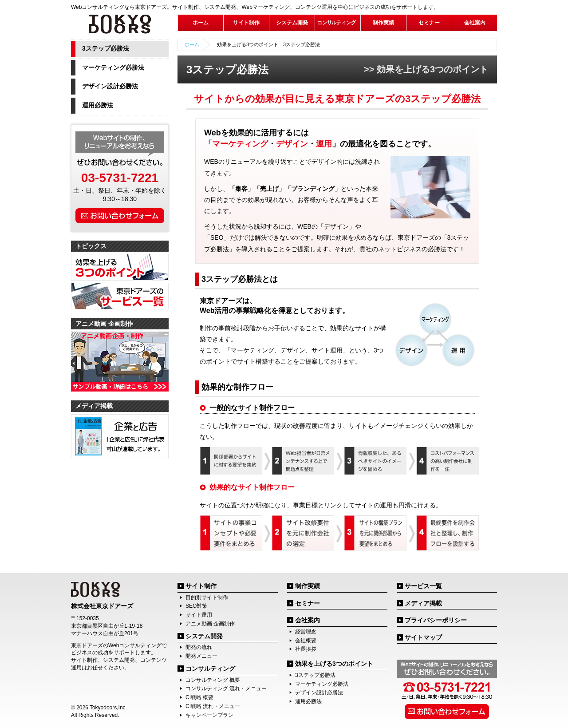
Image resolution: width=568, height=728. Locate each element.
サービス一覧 (423, 586)
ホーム (201, 23)
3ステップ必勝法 (106, 48)
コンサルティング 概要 (213, 680)
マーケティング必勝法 (113, 67)
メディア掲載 (423, 603)
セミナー (429, 23)
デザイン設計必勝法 (110, 86)
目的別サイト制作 (207, 597)
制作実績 (383, 23)
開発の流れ (199, 647)
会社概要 (306, 641)
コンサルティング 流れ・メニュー (226, 688)
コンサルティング (210, 669)
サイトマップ (423, 637)
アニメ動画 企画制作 (210, 624)
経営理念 (306, 632)
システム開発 (204, 636)
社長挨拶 (306, 649)
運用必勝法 (98, 105)
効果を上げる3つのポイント (334, 664)
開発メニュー (201, 656)
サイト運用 (199, 615)
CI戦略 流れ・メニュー (213, 706)
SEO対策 (196, 606)
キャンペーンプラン (209, 715)
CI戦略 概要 (199, 697)
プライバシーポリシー (436, 620)
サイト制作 (201, 586)
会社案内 (308, 620)
